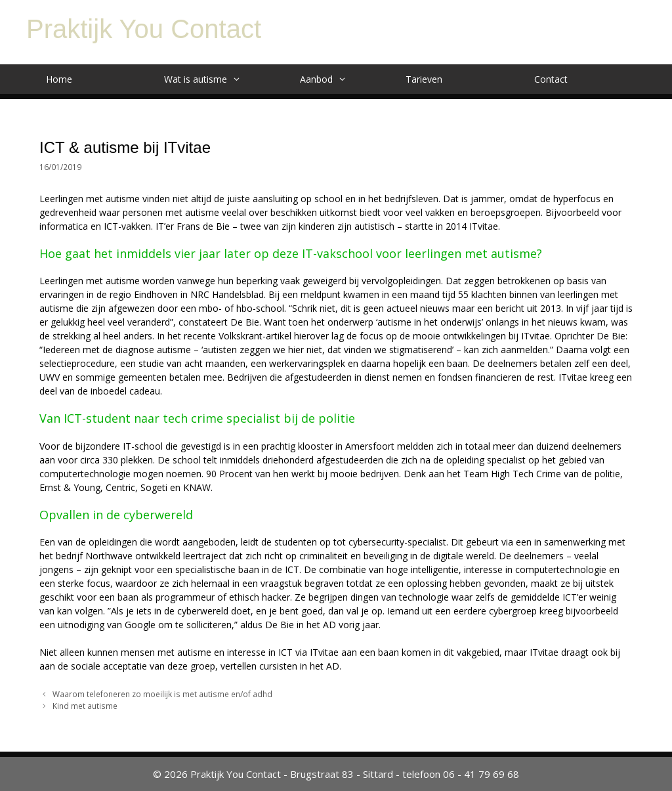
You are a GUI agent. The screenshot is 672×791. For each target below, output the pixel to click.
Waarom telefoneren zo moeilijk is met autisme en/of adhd (162, 694)
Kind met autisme (85, 706)
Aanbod (330, 79)
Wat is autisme (209, 79)
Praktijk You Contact (144, 29)
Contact (551, 79)
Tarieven (424, 79)
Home (59, 79)
